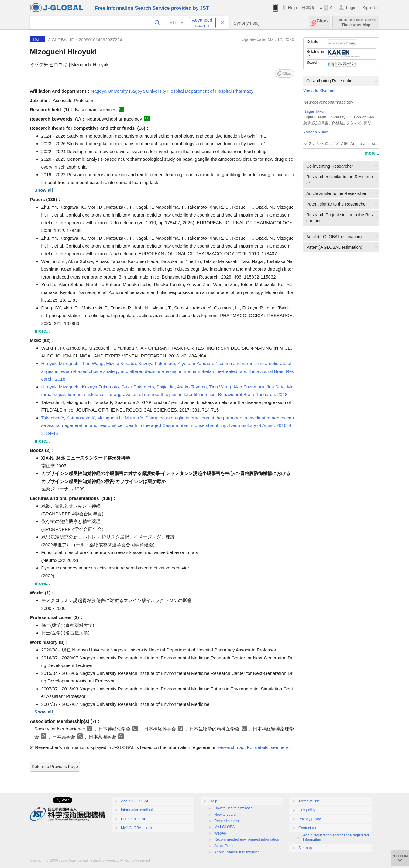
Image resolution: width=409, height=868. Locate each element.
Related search (227, 821)
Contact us (307, 828)
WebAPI (221, 833)
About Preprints (227, 846)
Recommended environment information (247, 839)
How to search (226, 815)
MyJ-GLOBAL (225, 827)
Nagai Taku (313, 111)
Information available (138, 810)
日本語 (308, 8)
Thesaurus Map (356, 23)
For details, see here (268, 747)
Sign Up (370, 8)
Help (292, 8)
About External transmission (237, 852)
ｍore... (372, 153)
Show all (44, 190)
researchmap (231, 747)
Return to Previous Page (55, 767)
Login (351, 8)
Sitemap (305, 848)
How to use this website (233, 808)
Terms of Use (309, 801)
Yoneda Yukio (316, 132)
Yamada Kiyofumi (319, 91)
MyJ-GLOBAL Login (137, 828)
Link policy (307, 810)
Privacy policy (309, 819)
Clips (322, 23)
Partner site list (133, 819)
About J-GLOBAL (135, 801)
